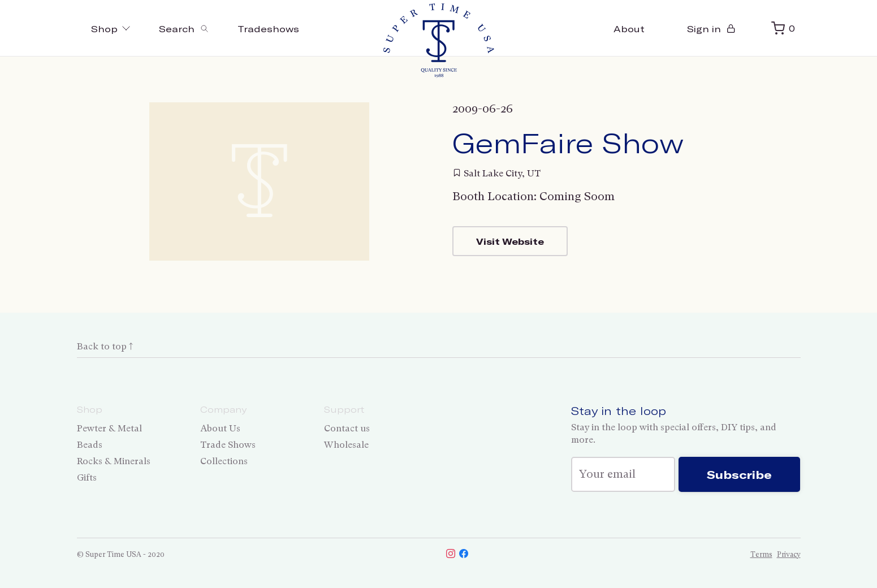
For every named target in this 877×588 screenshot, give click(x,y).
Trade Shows (228, 445)
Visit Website (510, 241)
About (629, 29)
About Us (220, 428)
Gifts (87, 477)
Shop (111, 29)
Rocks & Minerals (114, 461)
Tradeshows (268, 29)
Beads (90, 445)
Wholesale (346, 445)
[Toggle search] (184, 28)
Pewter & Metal (109, 428)
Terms (761, 554)
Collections (224, 461)
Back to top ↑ (105, 346)
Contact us (347, 428)
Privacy (789, 554)
